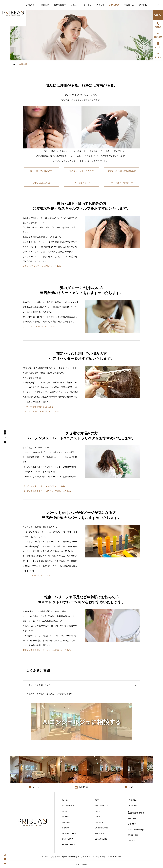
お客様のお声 (60, 5)
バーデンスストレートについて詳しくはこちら (44, 486)
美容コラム (129, 5)
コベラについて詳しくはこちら (37, 575)
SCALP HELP (133, 835)
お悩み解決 (114, 5)
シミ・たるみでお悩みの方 (122, 183)
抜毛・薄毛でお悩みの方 (41, 171)
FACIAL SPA (133, 806)
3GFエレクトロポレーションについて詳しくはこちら (47, 650)
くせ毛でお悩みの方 (41, 183)
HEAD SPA (132, 800)
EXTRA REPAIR (101, 828)
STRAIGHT (99, 822)
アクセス (143, 5)
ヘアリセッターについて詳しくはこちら (41, 411)
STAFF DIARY (68, 839)
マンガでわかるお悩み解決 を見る (38, 407)
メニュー (75, 5)
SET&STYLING (101, 839)
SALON (65, 800)
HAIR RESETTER (102, 806)
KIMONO (131, 841)
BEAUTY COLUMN (70, 833)
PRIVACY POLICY (69, 844)
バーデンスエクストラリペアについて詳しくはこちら (47, 491)
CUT (97, 800)
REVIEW (66, 817)
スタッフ (100, 5)
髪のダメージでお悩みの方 (81, 171)
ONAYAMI (66, 828)
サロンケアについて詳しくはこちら (39, 326)
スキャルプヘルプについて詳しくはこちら (42, 266)
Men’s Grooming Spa (136, 830)
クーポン (88, 5)
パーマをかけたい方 (81, 183)
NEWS (65, 811)
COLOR (98, 811)
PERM (97, 817)
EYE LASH (132, 819)
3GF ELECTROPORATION (136, 812)
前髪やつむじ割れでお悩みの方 (122, 171)
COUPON (66, 822)
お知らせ (45, 5)
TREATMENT (100, 833)
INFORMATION (68, 806)
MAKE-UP (132, 824)
